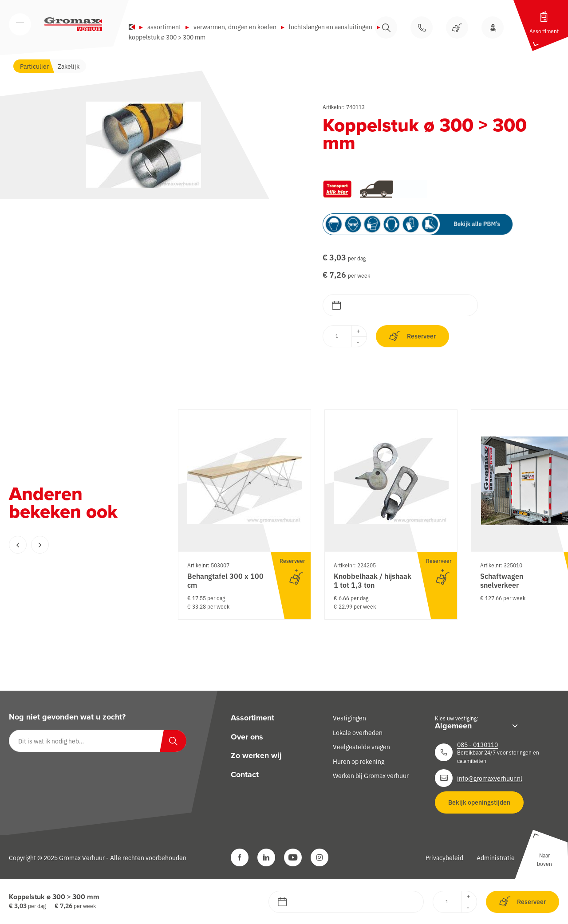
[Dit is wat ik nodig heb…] (98, 741)
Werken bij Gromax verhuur (371, 775)
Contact (245, 775)
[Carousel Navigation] (75, 545)
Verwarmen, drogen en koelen (235, 27)
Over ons (247, 737)
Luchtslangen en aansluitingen (331, 27)
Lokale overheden (358, 732)
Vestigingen (349, 718)
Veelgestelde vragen (361, 747)
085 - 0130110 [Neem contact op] (477, 744)
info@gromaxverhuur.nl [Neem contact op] (490, 778)
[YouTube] (293, 857)
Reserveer (412, 336)
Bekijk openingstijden (479, 802)
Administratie (496, 857)
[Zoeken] (173, 741)
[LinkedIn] (266, 857)
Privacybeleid (444, 857)
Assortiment (164, 27)
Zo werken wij (256, 755)
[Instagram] (319, 857)
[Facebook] (240, 857)
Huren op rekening (359, 761)
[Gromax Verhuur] (73, 24)
